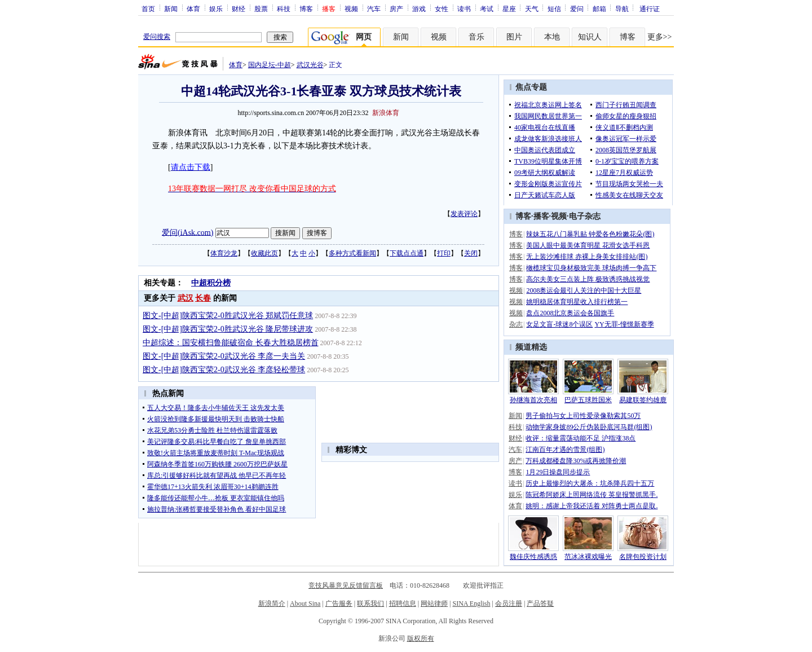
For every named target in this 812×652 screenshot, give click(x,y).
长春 (203, 298)
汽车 (374, 8)
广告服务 (339, 603)
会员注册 (509, 603)
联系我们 (370, 603)
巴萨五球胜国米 (588, 400)
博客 (306, 8)
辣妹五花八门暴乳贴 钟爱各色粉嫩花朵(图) (590, 234)
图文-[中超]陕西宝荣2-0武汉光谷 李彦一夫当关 (224, 356)
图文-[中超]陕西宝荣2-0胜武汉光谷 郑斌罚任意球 (228, 316)
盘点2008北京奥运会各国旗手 (570, 313)
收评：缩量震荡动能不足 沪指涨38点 (581, 438)
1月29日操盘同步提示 (558, 472)
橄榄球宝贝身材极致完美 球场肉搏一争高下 (591, 268)
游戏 (419, 8)
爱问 (577, 8)
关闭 (471, 253)
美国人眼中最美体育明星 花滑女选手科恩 (588, 245)
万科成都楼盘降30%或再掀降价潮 (576, 461)
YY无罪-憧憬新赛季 (624, 324)
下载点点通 (407, 253)
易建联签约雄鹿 (643, 400)
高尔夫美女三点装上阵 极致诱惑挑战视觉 (588, 279)
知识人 (590, 37)
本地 (552, 37)
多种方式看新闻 (352, 253)
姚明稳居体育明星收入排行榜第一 (577, 302)
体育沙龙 (224, 253)
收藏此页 (264, 253)
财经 (239, 8)
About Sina (305, 603)
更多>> (660, 37)
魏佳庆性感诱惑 (533, 557)
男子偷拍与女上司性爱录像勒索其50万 (583, 416)
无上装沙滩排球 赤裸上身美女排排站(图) (587, 257)
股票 (261, 8)
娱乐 (216, 8)
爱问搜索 (157, 37)
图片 (514, 37)
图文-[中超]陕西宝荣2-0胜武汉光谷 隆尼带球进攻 (228, 329)
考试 (487, 8)
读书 (464, 8)
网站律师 (434, 603)
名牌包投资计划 (643, 557)
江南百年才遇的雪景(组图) (565, 450)
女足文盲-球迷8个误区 (559, 324)
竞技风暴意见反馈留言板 (346, 585)
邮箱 (599, 8)
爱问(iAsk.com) (187, 232)
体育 (193, 8)
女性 (442, 8)
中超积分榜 (211, 283)
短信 (554, 8)
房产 (396, 8)
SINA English (471, 603)
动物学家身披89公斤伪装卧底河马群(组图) (589, 427)
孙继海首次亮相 (533, 400)
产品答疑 (540, 603)
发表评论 (464, 214)
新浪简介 (272, 603)
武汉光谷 (310, 65)
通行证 (650, 8)
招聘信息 (403, 603)
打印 (444, 253)
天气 (532, 8)
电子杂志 (585, 216)
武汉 (186, 298)
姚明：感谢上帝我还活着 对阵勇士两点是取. (592, 506)
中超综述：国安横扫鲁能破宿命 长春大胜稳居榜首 (231, 343)
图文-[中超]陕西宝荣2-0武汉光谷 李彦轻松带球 (224, 370)
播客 (541, 216)
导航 (622, 8)
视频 (351, 8)
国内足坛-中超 (270, 65)
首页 (148, 8)
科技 (284, 8)
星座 (509, 8)
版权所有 (421, 638)
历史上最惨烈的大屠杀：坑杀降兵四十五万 (590, 483)
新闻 (171, 8)
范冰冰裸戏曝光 (588, 557)
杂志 (516, 324)
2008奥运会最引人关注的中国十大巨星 (584, 290)
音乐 (476, 37)
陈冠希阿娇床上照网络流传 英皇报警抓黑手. (592, 495)
